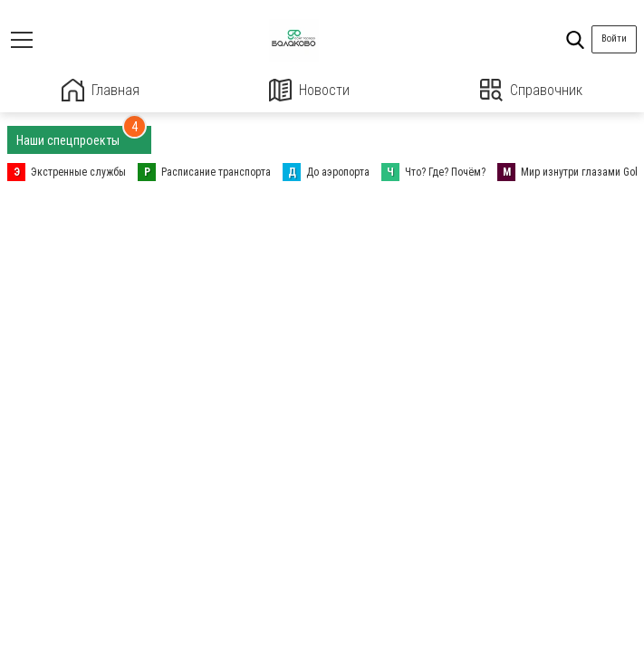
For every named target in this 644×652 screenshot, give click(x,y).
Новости (309, 90)
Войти (614, 38)
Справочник (531, 90)
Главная (101, 90)
